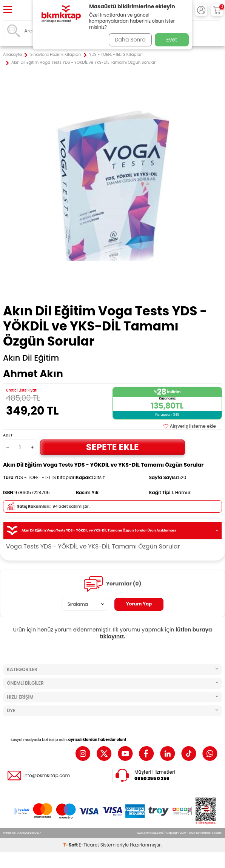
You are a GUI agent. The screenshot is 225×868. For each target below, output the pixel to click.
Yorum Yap (139, 604)
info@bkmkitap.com (47, 776)
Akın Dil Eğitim (31, 358)
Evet (172, 40)
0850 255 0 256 (152, 779)
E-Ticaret (89, 845)
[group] (112, 185)
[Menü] (8, 10)
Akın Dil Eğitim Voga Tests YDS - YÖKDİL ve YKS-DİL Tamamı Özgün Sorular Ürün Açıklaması (112, 531)
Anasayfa (12, 55)
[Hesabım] (201, 10)
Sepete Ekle (112, 447)
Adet (8, 435)
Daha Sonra (130, 40)
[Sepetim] (217, 10)
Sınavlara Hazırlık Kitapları (55, 55)
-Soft (71, 845)
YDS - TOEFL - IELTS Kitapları (116, 55)
